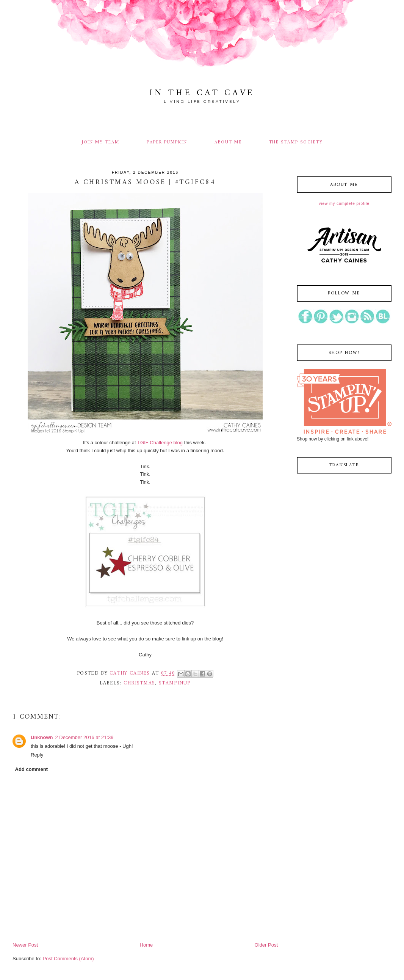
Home (146, 945)
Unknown (42, 737)
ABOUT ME (228, 142)
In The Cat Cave (202, 93)
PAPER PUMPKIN (167, 142)
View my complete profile (344, 204)
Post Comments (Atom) (68, 959)
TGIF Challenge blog (160, 443)
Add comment (32, 769)
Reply (37, 755)
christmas (139, 683)
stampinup (175, 683)
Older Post (266, 945)
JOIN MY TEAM (101, 142)
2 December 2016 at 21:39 (85, 737)
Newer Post (25, 945)
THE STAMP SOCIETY (296, 142)
